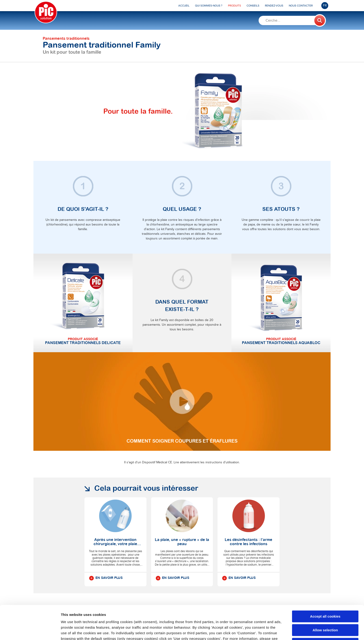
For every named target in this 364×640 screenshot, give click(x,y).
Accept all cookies (325, 582)
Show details (244, 631)
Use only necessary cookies (325, 610)
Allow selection (325, 596)
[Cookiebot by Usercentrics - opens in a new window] (30, 631)
